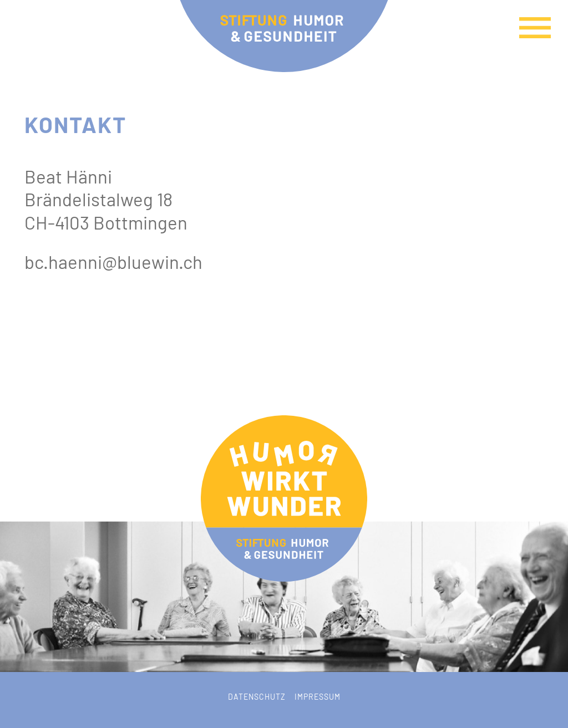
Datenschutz (257, 697)
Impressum (318, 697)
